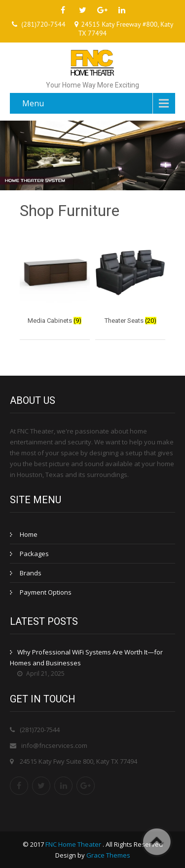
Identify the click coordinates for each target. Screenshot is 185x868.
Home (29, 534)
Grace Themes (108, 855)
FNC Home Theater (74, 844)
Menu (33, 103)
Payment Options (46, 592)
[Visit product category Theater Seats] (130, 282)
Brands (31, 573)
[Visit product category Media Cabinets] (55, 282)
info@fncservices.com (54, 745)
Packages (34, 554)
